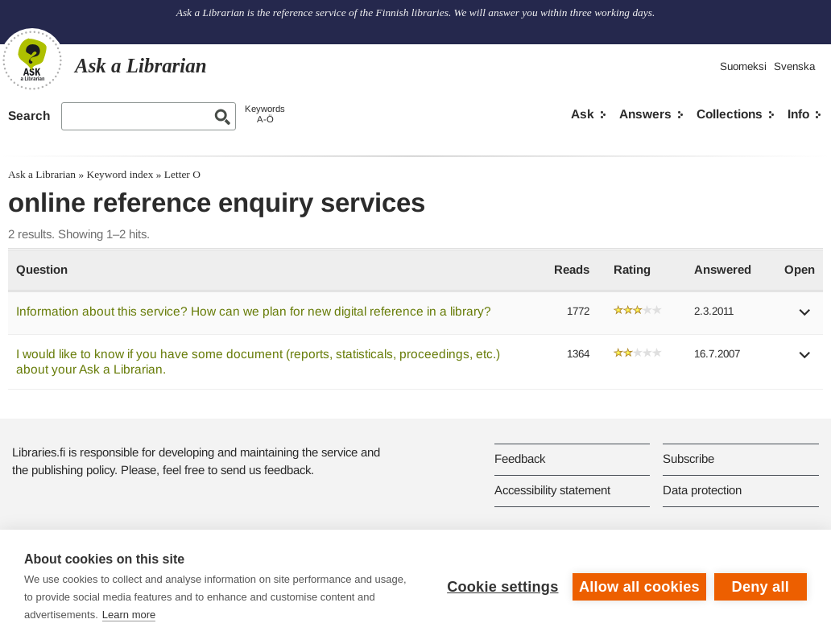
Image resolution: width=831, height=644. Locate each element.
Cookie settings (502, 587)
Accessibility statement (552, 490)
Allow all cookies (639, 587)
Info (798, 114)
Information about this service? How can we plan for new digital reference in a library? (254, 311)
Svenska (794, 66)
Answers (645, 114)
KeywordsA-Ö (265, 114)
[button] (805, 318)
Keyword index (120, 174)
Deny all (761, 587)
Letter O (182, 174)
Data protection (702, 490)
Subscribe (688, 458)
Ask (583, 114)
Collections (730, 114)
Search (29, 116)
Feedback (520, 458)
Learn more (129, 615)
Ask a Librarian (42, 174)
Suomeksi (743, 66)
